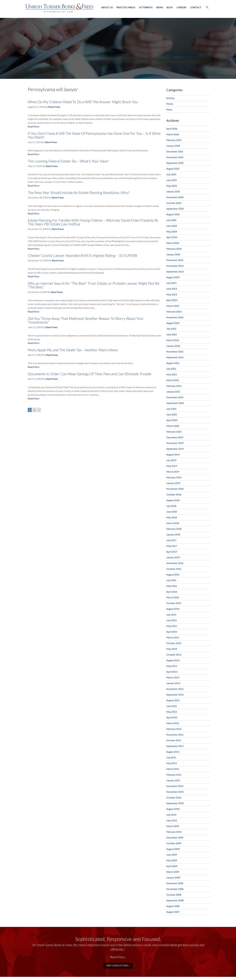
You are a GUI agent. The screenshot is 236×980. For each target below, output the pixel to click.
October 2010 (174, 797)
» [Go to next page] (39, 410)
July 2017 (171, 540)
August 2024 (173, 214)
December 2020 (175, 397)
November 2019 (175, 443)
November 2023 (175, 266)
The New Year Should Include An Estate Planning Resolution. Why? (78, 192)
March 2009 (173, 872)
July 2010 (171, 815)
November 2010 (175, 792)
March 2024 (173, 243)
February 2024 (174, 249)
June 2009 (172, 855)
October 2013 (174, 655)
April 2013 (172, 672)
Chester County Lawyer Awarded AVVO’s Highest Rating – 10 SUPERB (82, 255)
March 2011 (173, 769)
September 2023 (175, 271)
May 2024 (172, 231)
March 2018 (173, 523)
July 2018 (171, 506)
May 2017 (172, 546)
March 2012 (173, 723)
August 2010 (173, 809)
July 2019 (171, 460)
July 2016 (171, 580)
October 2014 (174, 643)
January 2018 (173, 534)
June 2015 (172, 620)
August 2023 (173, 277)
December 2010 (175, 786)
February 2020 (174, 432)
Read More (33, 126)
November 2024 (175, 197)
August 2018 (173, 500)
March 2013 (173, 677)
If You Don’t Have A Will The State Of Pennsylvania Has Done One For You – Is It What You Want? (94, 135)
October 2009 (174, 843)
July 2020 (171, 409)
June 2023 (172, 289)
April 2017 (172, 552)
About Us (107, 7)
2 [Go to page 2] (34, 410)
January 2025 (173, 191)
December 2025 (175, 151)
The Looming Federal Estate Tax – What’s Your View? (68, 161)
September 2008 (175, 900)
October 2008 (174, 895)
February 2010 (174, 832)
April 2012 (172, 717)
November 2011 (175, 735)
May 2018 (172, 517)
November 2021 (175, 352)
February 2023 (174, 311)
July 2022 (171, 329)
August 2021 (173, 363)
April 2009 (172, 866)
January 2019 (173, 483)
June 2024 (172, 226)
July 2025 (171, 174)
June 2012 (172, 706)
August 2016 (173, 574)
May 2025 (172, 186)
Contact (196, 7)
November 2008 (175, 889)
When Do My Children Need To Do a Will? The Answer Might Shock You (83, 102)
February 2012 (174, 729)
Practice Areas (126, 7)
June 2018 (172, 512)
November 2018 (175, 489)
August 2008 (173, 906)
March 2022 (173, 340)
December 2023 (175, 260)
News (160, 7)
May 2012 (172, 712)
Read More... (118, 957)
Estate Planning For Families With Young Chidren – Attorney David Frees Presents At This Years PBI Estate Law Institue (93, 222)
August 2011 (173, 752)
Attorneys (146, 7)
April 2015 (172, 632)
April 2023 (172, 300)
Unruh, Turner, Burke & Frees (59, 8)
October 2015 (174, 603)
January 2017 (173, 557)
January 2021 (173, 392)
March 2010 (173, 826)
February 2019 (174, 477)
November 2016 (175, 563)
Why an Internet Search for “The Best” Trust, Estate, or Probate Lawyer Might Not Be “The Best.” (94, 285)
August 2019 (173, 454)
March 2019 (173, 472)
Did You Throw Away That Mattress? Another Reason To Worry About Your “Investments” (86, 320)
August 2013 (173, 660)
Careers (181, 7)
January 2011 (173, 780)
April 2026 (172, 129)
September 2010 (175, 803)
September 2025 (175, 163)
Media (170, 104)
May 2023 (172, 294)
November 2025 (175, 157)
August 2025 (173, 169)
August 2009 (173, 849)
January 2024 (173, 254)
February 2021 (174, 386)
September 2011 (175, 746)
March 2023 (173, 306)
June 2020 (172, 414)
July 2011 (171, 757)
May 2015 (172, 626)
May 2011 (172, 763)
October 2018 (174, 494)
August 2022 (173, 323)
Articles (170, 98)
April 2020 (172, 420)
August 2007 (173, 912)
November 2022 (175, 317)
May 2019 (172, 466)
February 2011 (174, 775)
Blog (170, 7)
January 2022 (173, 346)
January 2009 (173, 877)
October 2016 (174, 569)
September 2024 (175, 209)
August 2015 (173, 609)
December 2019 (175, 437)
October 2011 (174, 740)
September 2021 (175, 357)
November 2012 (175, 689)
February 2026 (174, 140)
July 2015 (171, 614)
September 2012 (175, 695)
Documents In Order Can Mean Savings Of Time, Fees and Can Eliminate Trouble (89, 374)
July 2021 (171, 369)
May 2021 (172, 374)
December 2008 (175, 883)
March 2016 (173, 597)
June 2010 (172, 820)
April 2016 (172, 592)
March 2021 (173, 380)
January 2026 (173, 146)
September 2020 (175, 403)
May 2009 (172, 860)
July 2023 (171, 283)
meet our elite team (118, 965)
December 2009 (175, 837)
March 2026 (173, 134)
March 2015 (173, 637)
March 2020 (173, 426)
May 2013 (172, 666)
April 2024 (172, 237)
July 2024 (171, 220)
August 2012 (173, 700)
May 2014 (172, 649)
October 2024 (174, 203)
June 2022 (172, 334)
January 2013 (173, 683)
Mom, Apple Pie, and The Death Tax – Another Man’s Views (73, 350)
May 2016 (172, 586)
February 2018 (174, 529)
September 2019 (175, 449)
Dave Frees (54, 107)
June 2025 (172, 180)
